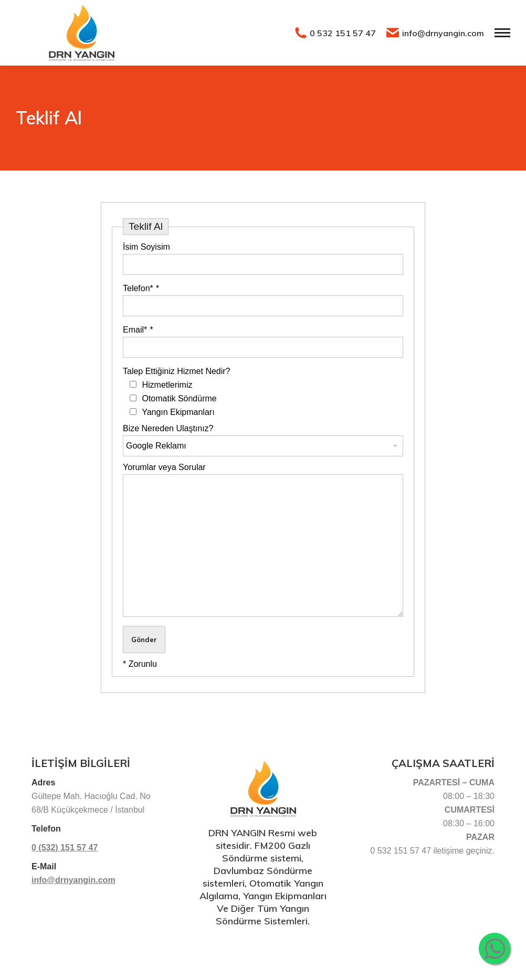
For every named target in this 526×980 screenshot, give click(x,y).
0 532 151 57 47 (335, 33)
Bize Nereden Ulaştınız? (168, 428)
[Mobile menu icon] (502, 33)
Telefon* (141, 288)
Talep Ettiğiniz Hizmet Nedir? (177, 371)
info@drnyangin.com (435, 33)
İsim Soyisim (146, 247)
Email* (138, 330)
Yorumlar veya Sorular (164, 467)
